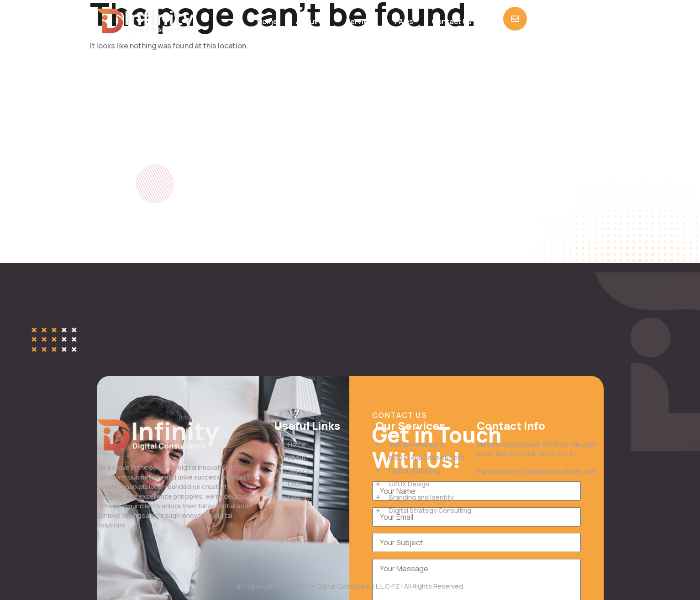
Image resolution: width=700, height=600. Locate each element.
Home (267, 21)
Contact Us (452, 21)
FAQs (404, 21)
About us (312, 21)
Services (361, 21)
